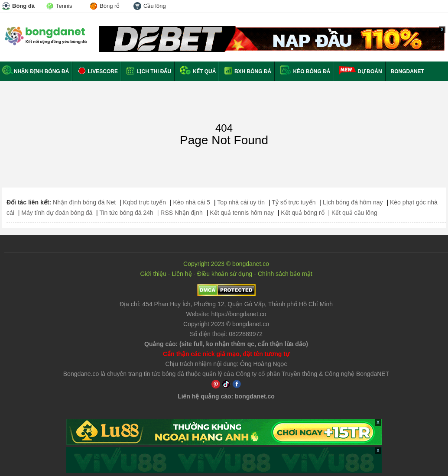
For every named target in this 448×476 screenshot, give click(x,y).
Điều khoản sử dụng (225, 274)
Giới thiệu (153, 274)
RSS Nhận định (182, 213)
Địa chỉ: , (226, 304)
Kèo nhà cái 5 (192, 202)
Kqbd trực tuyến (145, 202)
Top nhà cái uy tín (241, 202)
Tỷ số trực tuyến (294, 202)
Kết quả (198, 71)
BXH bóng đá (248, 71)
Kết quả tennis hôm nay (242, 213)
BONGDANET (407, 71)
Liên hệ (182, 274)
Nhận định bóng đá (36, 71)
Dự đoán (370, 71)
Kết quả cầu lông (354, 213)
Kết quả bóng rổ (302, 213)
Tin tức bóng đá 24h (126, 213)
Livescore (98, 71)
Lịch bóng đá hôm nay (353, 202)
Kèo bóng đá (305, 71)
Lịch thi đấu (149, 71)
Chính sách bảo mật (285, 274)
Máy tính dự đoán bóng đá (57, 213)
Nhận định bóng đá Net (84, 202)
